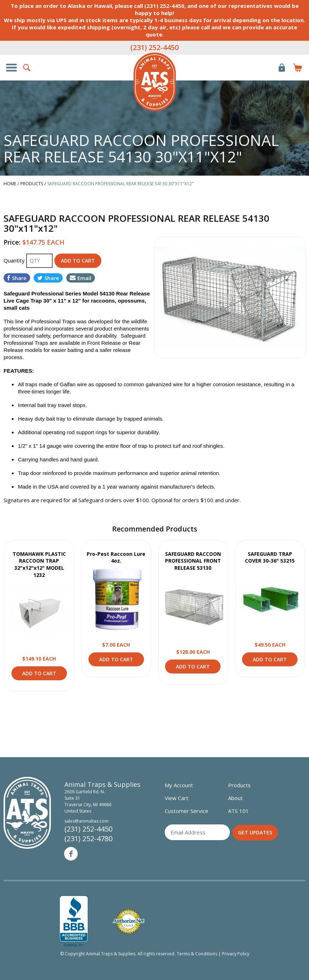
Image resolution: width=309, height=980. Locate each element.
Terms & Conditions (197, 954)
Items (298, 68)
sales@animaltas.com (86, 821)
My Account (179, 785)
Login (282, 68)
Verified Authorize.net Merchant (129, 922)
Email (81, 278)
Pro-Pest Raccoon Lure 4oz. (116, 557)
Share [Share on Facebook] (17, 278)
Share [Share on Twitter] (48, 278)
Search (27, 68)
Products (239, 785)
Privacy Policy (236, 954)
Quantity (15, 260)
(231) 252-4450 (154, 47)
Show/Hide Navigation (11, 68)
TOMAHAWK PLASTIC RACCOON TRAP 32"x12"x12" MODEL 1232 (39, 564)
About (235, 798)
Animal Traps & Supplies (155, 82)
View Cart (177, 798)
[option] (230, 298)
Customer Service (187, 811)
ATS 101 (238, 811)
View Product (40, 613)
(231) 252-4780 (88, 839)
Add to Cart (39, 673)
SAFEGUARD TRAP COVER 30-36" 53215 (270, 557)
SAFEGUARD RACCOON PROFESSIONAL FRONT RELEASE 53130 (193, 561)
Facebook (71, 854)
